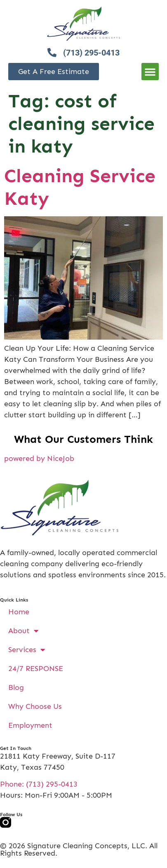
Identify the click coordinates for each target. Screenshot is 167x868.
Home (19, 612)
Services (27, 650)
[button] (150, 72)
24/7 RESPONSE (36, 669)
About (23, 631)
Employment (30, 725)
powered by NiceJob (39, 458)
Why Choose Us (35, 706)
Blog (16, 687)
